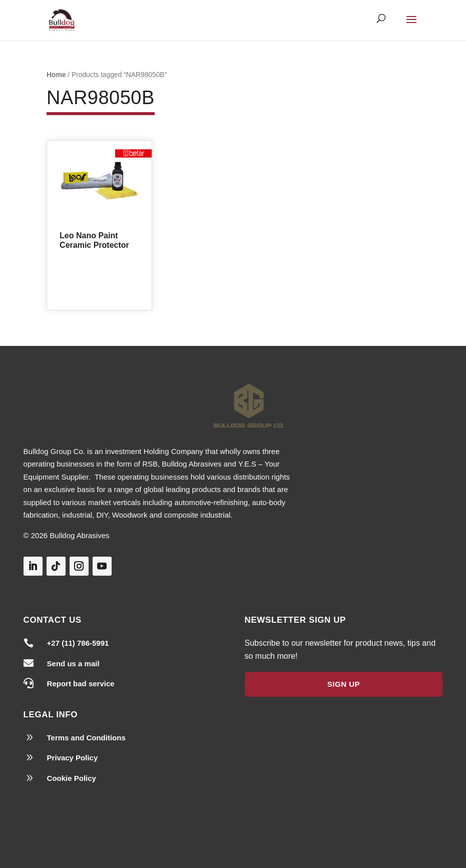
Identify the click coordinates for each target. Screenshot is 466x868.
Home (56, 75)
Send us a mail (73, 664)
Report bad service (81, 684)
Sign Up (344, 684)
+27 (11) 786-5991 (78, 643)
